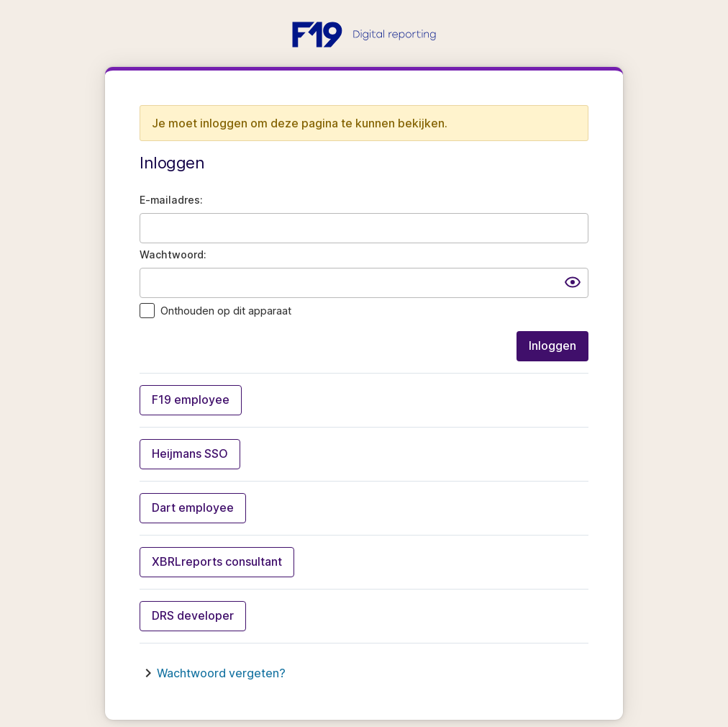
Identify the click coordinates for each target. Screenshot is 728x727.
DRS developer (193, 615)
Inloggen (552, 346)
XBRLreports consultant (217, 561)
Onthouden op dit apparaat (226, 311)
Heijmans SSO (190, 453)
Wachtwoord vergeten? (221, 673)
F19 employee (191, 399)
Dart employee (193, 507)
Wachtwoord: (173, 254)
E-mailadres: (171, 200)
